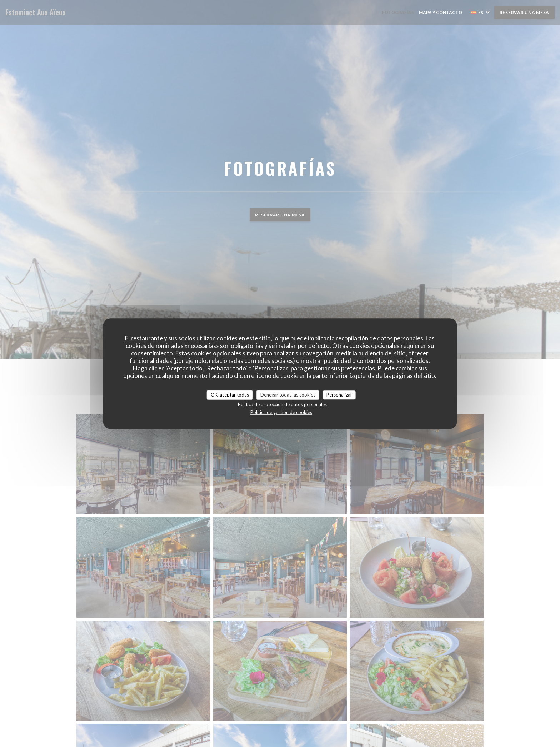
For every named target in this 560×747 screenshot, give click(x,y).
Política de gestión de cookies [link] (281, 412)
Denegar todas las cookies (288, 395)
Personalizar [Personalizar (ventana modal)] (339, 395)
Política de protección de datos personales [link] (282, 404)
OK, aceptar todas (230, 395)
